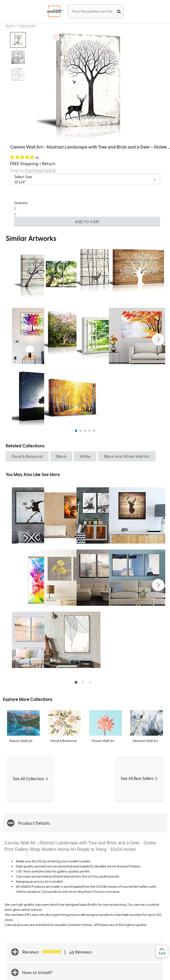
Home (10, 25)
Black (61, 456)
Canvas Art (27, 25)
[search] (119, 11)
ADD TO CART (87, 222)
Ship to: (33, 170)
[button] (158, 339)
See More (51, 474)
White (85, 456)
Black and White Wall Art (127, 456)
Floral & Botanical (27, 456)
